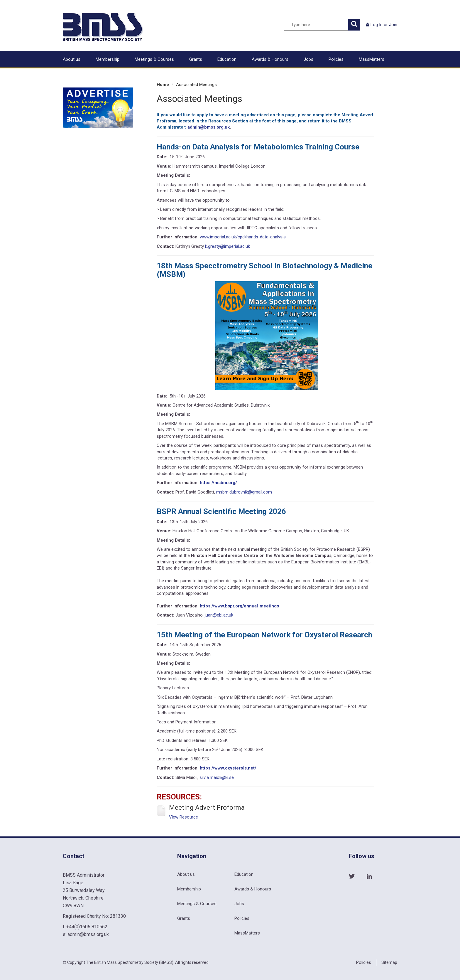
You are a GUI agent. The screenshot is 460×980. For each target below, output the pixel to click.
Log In (377, 25)
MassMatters (372, 59)
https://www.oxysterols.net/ (228, 768)
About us (72, 59)
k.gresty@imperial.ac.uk (228, 246)
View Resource (184, 817)
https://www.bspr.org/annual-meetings (239, 606)
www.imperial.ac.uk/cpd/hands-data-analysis (243, 237)
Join (393, 25)
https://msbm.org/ (218, 483)
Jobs (308, 59)
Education (227, 59)
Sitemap (389, 962)
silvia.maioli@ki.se (217, 777)
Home (163, 85)
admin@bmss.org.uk (209, 127)
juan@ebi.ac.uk (219, 615)
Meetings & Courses (154, 59)
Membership (108, 59)
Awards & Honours (270, 59)
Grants (196, 59)
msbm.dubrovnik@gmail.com (244, 492)
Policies (336, 59)
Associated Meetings (196, 85)
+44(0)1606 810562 (87, 927)
